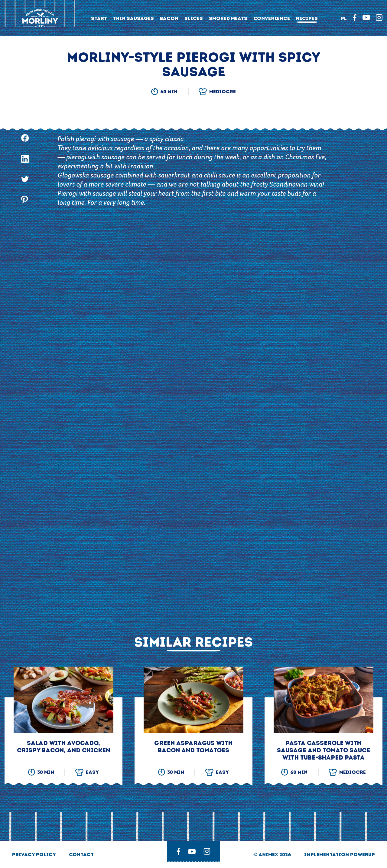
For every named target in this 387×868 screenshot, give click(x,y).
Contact (81, 855)
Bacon (169, 18)
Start (99, 18)
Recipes (307, 18)
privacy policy (34, 855)
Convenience (272, 18)
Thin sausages (133, 18)
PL (344, 18)
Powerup (363, 855)
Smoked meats (228, 18)
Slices (194, 18)
